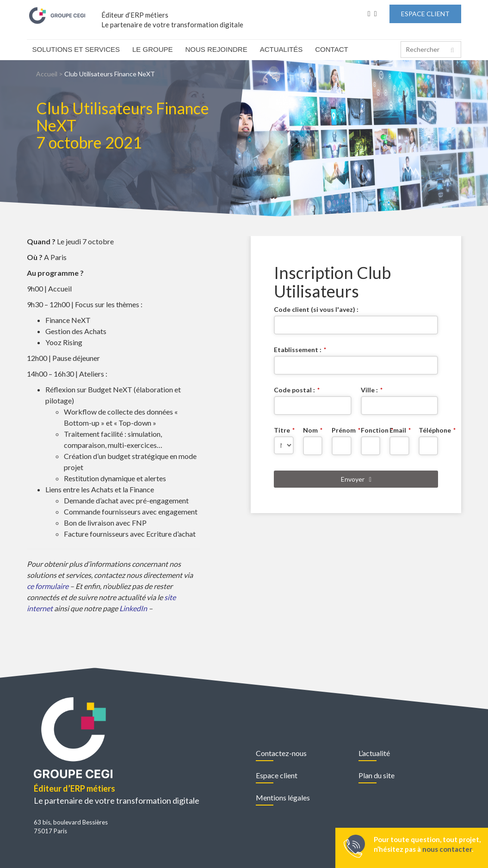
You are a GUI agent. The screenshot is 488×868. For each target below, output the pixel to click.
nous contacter (447, 849)
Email (399, 430)
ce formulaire (48, 586)
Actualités (281, 49)
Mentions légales (283, 797)
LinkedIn (134, 608)
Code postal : (297, 390)
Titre (284, 430)
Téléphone (429, 430)
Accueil (47, 74)
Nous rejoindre (216, 49)
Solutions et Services (76, 49)
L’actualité (374, 753)
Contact (331, 49)
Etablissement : (300, 350)
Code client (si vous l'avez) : (316, 309)
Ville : (372, 390)
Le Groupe (153, 49)
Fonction (371, 430)
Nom (313, 430)
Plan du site (377, 775)
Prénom (342, 430)
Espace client (277, 775)
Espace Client (425, 14)
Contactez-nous (281, 753)
